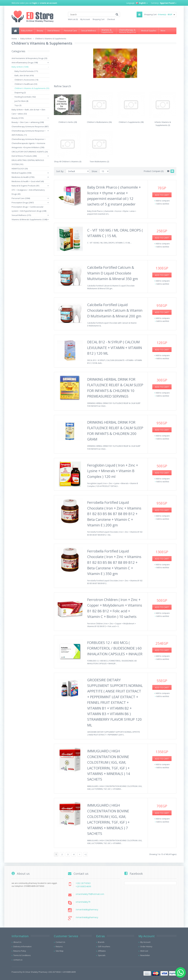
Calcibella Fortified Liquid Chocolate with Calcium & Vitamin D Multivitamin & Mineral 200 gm (115, 310)
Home (14, 39)
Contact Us (60, 942)
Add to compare (163, 201)
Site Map (60, 951)
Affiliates (102, 951)
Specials (102, 955)
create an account (48, 3)
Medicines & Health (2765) (23, 177)
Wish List (144, 951)
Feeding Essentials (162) (25, 97)
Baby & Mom (26, 39)
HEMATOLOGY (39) (20, 169)
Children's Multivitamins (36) (99, 122)
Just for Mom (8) (21, 101)
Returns (59, 946)
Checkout (111, 19)
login (35, 3)
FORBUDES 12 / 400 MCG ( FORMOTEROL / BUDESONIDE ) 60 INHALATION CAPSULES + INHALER (115, 648)
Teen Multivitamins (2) (99, 161)
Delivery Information (22, 946)
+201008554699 (83, 886)
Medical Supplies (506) (21, 173)
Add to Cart (162, 195)
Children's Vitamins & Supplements (51, 39)
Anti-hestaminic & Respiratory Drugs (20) (29, 58)
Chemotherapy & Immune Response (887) (30, 126)
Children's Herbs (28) (68, 122)
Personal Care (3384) (21, 198)
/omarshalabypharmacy (87, 909)
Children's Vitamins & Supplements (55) (32, 88)
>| (86, 854)
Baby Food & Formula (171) (26, 71)
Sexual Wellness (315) (21, 215)
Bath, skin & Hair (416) (24, 75)
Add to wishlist (163, 204)
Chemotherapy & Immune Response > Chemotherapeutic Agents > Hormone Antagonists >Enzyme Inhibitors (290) (29, 143)
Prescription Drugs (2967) (23, 203)
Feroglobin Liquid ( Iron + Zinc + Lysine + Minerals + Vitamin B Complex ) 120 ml (113, 471)
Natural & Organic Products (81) (25, 186)
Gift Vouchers (104, 946)
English (142, 3)
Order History (146, 946)
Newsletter (145, 955)
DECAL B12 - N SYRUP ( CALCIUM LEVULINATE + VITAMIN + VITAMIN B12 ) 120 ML (115, 348)
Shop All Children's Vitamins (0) (68, 161)
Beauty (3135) (18, 118)
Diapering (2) (20, 93)
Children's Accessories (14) (26, 80)
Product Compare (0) (154, 171)
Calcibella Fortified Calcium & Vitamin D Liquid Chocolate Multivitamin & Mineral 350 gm (113, 273)
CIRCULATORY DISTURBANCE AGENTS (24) (30, 152)
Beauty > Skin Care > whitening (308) (28, 122)
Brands (101, 942)
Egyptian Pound (168, 3)
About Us (17, 942)
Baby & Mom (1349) (20, 67)
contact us (18, 960)
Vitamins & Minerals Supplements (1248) (29, 219)
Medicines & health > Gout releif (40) (28, 181)
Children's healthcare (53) (26, 84)
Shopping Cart (98, 19)
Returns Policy (20, 951)
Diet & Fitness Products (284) (24, 156)
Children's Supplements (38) (131, 122)
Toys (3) (18, 105)
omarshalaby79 (83, 902)
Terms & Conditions (22, 955)
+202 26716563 (83, 883)
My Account (85, 19)
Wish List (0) (73, 19)
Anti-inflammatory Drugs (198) (25, 63)
